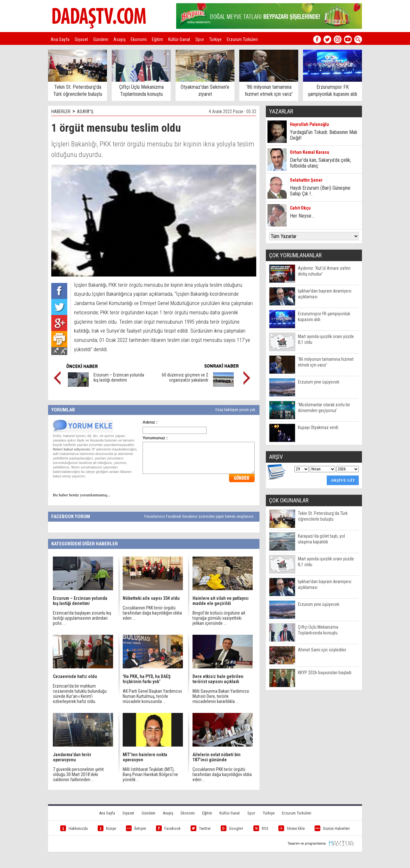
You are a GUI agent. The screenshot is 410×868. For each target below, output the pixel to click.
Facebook (168, 828)
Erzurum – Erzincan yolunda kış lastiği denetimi (119, 377)
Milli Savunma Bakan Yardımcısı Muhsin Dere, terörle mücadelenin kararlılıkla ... (221, 696)
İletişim (136, 828)
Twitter (201, 828)
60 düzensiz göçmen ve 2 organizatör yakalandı (185, 377)
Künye (107, 828)
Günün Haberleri (332, 828)
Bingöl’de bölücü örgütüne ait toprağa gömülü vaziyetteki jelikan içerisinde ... (219, 618)
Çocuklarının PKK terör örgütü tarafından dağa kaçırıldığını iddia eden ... (152, 613)
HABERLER (61, 112)
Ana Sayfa (60, 39)
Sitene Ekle (291, 828)
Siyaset (81, 39)
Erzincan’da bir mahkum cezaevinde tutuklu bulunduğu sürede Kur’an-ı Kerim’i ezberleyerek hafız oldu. (80, 694)
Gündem (101, 39)
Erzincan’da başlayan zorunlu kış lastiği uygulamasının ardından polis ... (82, 618)
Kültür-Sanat (179, 39)
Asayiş (119, 39)
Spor (200, 39)
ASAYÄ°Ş (85, 112)
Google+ (232, 828)
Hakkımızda (74, 828)
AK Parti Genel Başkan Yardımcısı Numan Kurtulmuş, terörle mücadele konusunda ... (152, 696)
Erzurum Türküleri (242, 39)
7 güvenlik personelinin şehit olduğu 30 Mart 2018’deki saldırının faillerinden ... (78, 774)
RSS (261, 828)
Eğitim (157, 39)
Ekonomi (139, 39)
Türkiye (215, 39)
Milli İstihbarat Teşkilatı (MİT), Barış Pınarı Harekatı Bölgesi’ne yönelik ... (150, 774)
